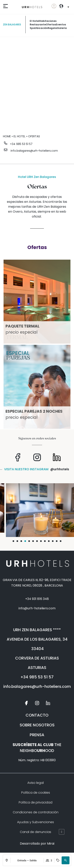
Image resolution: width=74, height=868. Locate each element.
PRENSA (37, 735)
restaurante (38, 24)
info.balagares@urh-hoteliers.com (34, 151)
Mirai (51, 844)
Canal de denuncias (36, 832)
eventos (61, 24)
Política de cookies (36, 793)
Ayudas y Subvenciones (36, 822)
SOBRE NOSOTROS (37, 725)
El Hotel (35, 21)
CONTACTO (37, 715)
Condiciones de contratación (36, 812)
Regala (52, 28)
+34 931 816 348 (37, 599)
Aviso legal (36, 783)
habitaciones (48, 21)
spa (32, 28)
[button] (66, 860)
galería (62, 28)
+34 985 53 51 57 (21, 144)
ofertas (51, 24)
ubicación (41, 28)
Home (7, 136)
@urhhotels (60, 469)
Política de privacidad (36, 802)
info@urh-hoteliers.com (37, 608)
